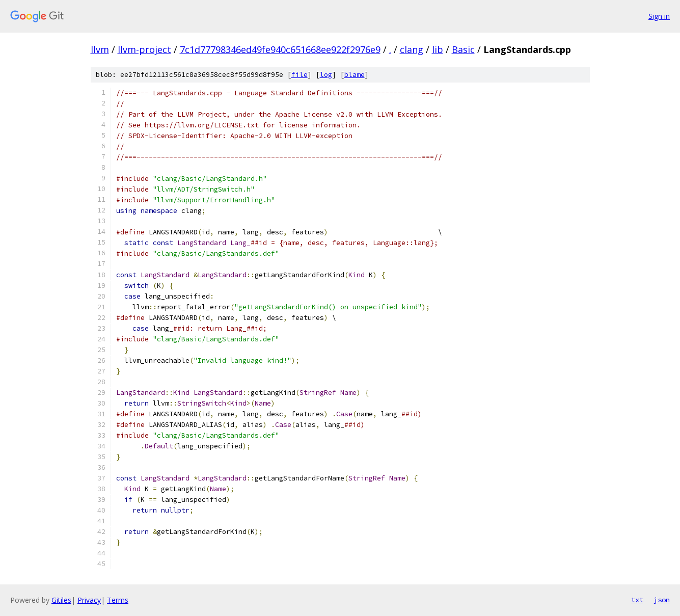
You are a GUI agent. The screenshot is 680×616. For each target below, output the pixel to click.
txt (637, 600)
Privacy (89, 600)
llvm (100, 49)
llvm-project (144, 49)
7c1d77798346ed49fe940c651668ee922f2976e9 (280, 49)
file (300, 75)
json (662, 600)
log (326, 75)
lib (438, 49)
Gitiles (61, 600)
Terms (118, 600)
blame (355, 75)
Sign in (659, 16)
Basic (463, 49)
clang (412, 49)
